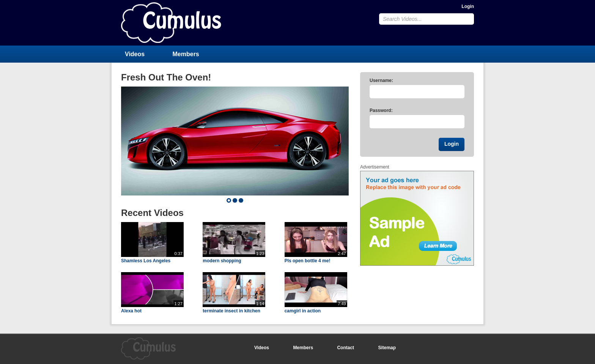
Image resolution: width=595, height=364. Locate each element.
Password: (381, 110)
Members (186, 54)
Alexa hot (131, 311)
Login (468, 6)
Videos (135, 54)
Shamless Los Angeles (146, 261)
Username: (381, 80)
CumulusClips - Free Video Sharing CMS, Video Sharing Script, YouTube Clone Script (171, 23)
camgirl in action (303, 311)
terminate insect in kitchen (231, 311)
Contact (346, 348)
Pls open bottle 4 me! (308, 261)
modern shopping (222, 261)
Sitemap (387, 348)
